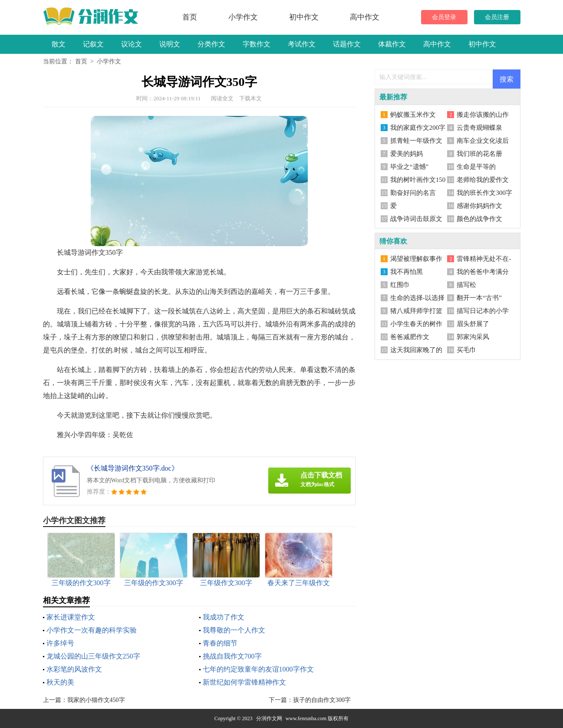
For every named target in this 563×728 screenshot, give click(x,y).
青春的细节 (220, 643)
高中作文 (365, 17)
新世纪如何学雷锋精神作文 (244, 682)
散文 (59, 44)
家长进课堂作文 (71, 617)
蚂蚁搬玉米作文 (413, 115)
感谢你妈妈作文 (479, 206)
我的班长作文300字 (484, 193)
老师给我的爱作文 (483, 180)
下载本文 (250, 98)
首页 (190, 17)
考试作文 (302, 44)
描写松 (466, 285)
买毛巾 (466, 350)
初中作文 (304, 17)
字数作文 (257, 44)
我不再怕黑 (407, 272)
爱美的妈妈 (407, 154)
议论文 (132, 44)
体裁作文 (392, 44)
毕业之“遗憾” (409, 167)
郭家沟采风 (473, 337)
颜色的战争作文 (479, 219)
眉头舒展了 (473, 324)
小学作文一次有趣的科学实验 (92, 630)
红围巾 (400, 285)
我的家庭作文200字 (418, 128)
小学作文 (243, 17)
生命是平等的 (476, 167)
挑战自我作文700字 (232, 656)
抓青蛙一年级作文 (416, 141)
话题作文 (347, 44)
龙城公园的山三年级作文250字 (93, 656)
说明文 (170, 44)
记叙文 (93, 44)
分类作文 (211, 44)
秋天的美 (60, 682)
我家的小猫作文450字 (96, 700)
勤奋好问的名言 (413, 193)
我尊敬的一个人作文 (234, 630)
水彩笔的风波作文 (74, 669)
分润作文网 (269, 718)
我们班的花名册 (479, 154)
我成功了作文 (224, 617)
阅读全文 (222, 98)
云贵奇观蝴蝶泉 (479, 128)
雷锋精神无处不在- (484, 259)
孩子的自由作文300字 (322, 700)
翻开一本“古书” (479, 298)
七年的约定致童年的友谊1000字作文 (258, 669)
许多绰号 (60, 643)
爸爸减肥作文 (410, 337)
